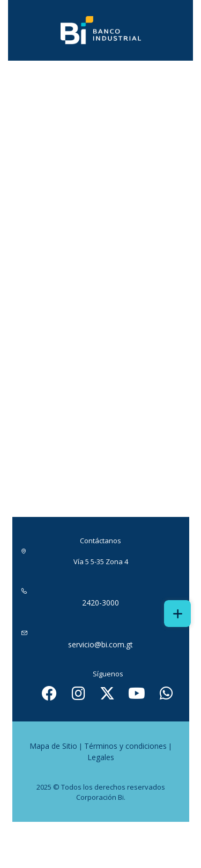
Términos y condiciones (125, 746)
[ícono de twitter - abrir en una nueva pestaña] (107, 693)
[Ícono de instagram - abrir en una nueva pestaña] (78, 693)
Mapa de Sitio (53, 746)
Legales (101, 757)
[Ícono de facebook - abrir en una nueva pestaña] (49, 693)
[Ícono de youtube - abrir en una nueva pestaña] (137, 693)
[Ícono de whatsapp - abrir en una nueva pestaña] (166, 693)
